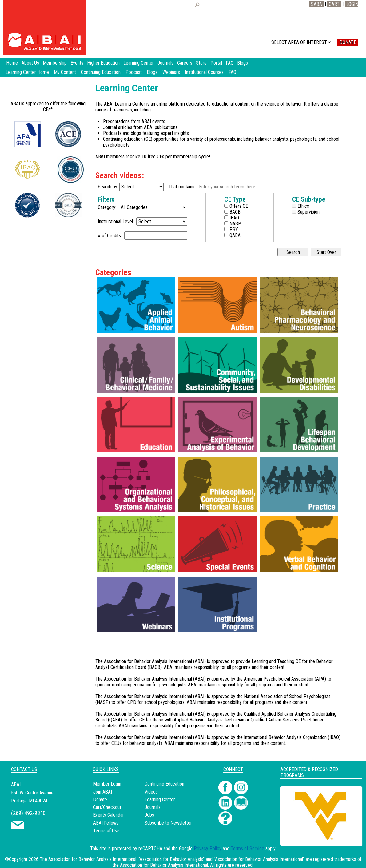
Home (12, 63)
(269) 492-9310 (28, 813)
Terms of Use (106, 831)
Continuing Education (101, 72)
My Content (65, 72)
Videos (151, 792)
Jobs (149, 815)
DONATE (348, 42)
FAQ (232, 72)
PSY (233, 229)
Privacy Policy (208, 848)
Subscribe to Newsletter (168, 823)
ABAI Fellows (106, 823)
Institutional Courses (204, 72)
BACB (234, 212)
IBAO (234, 218)
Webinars (171, 72)
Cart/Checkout (107, 807)
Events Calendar (109, 815)
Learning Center (160, 800)
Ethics (303, 206)
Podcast (134, 72)
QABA (234, 235)
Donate (100, 800)
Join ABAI (103, 792)
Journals (153, 807)
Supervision (308, 212)
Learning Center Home (27, 72)
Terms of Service (247, 848)
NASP (235, 224)
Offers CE (238, 206)
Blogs (152, 72)
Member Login (107, 784)
